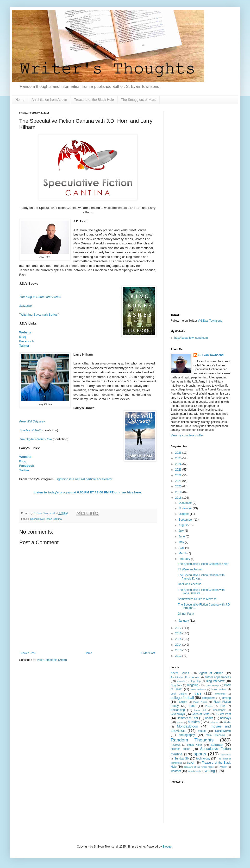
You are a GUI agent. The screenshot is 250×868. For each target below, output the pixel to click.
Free (223, 706)
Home (20, 100)
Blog (23, 337)
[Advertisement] (201, 141)
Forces (209, 706)
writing (210, 771)
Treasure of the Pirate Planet (199, 767)
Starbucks (226, 755)
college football (182, 698)
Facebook (27, 341)
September (186, 520)
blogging (193, 685)
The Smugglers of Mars (139, 100)
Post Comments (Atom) (52, 660)
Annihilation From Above (185, 677)
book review (219, 689)
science (217, 745)
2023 (179, 470)
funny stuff (200, 710)
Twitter (24, 346)
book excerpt (213, 685)
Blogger (167, 847)
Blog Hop (195, 681)
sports (200, 754)
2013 (179, 650)
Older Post (148, 653)
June (182, 536)
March (183, 553)
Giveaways (178, 714)
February (185, 559)
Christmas (220, 694)
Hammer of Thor (187, 718)
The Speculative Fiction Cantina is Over (203, 564)
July (182, 531)
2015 (179, 639)
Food (192, 706)
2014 (179, 645)
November (186, 508)
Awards (181, 681)
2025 (179, 458)
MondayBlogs (187, 726)
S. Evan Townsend (211, 355)
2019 (179, 492)
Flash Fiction (200, 702)
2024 (179, 464)
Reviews (176, 745)
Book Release (198, 689)
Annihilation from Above (49, 100)
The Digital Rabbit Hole (36, 439)
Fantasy (182, 702)
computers (209, 698)
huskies (194, 722)
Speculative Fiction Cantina (46, 519)
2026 (179, 453)
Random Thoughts (192, 740)
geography (219, 710)
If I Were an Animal (190, 569)
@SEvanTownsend (210, 321)
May (182, 542)
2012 (179, 656)
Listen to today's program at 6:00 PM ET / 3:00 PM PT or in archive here (87, 492)
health (209, 718)
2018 (179, 498)
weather (176, 771)
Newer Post (28, 653)
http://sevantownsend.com (191, 338)
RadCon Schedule (190, 584)
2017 (179, 628)
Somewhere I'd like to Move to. (198, 599)
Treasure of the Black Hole (94, 100)
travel (191, 763)
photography (187, 735)
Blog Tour (176, 685)
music (202, 731)
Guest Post (224, 714)
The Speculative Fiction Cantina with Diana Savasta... (201, 592)
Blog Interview (215, 681)
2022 (179, 475)
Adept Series (180, 673)
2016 (179, 633)
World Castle (194, 771)
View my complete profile (187, 435)
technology (203, 759)
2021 (179, 481)
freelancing (178, 710)
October (184, 514)
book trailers (179, 694)
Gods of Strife (200, 714)
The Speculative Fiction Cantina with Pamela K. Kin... (201, 577)
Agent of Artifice (211, 673)
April (182, 548)
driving (227, 698)
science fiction (181, 749)
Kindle (227, 722)
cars (198, 693)
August (184, 525)
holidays (225, 718)
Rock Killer (195, 745)
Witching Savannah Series (39, 315)
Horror (180, 722)
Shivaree (25, 306)
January (184, 621)
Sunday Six (182, 759)
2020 (179, 486)
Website (25, 332)
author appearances (218, 677)
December (186, 503)
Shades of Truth (30, 430)
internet (214, 722)
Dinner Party (186, 614)
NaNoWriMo (223, 731)
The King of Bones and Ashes (40, 297)
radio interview (215, 735)
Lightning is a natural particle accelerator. (84, 479)
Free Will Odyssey (32, 421)
